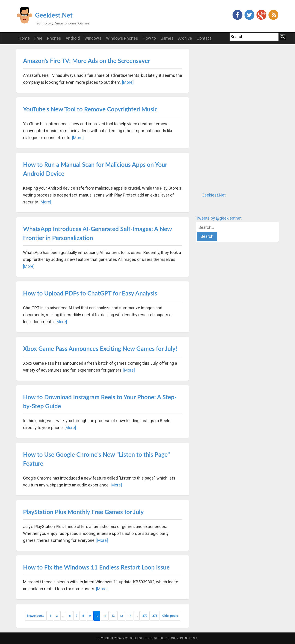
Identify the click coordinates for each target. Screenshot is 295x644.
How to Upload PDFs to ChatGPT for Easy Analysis (90, 293)
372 (145, 616)
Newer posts (36, 616)
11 (105, 616)
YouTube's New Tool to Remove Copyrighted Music (90, 109)
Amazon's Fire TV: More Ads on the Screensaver (87, 61)
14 (130, 616)
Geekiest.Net (54, 15)
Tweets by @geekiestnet (219, 218)
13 (121, 616)
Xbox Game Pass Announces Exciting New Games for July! (100, 349)
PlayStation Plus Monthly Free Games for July (83, 512)
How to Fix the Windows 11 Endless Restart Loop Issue (96, 567)
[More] (128, 82)
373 (155, 616)
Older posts (170, 616)
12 (113, 616)
